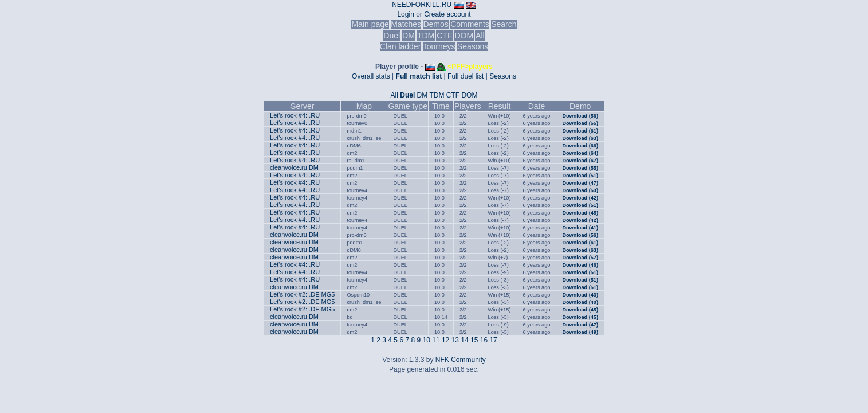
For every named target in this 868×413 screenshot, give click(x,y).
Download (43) (580, 295)
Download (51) (580, 176)
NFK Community (461, 360)
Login (405, 14)
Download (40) (580, 302)
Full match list (419, 76)
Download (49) (580, 332)
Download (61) (580, 131)
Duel (392, 36)
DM (409, 36)
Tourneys (439, 46)
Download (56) (580, 116)
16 (484, 340)
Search (504, 24)
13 (455, 340)
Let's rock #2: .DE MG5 (302, 294)
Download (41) (580, 228)
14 (464, 340)
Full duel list (466, 76)
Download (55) (580, 123)
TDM (426, 36)
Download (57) (580, 258)
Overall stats (371, 76)
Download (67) (580, 161)
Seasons (473, 46)
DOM (464, 36)
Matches (406, 24)
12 (445, 340)
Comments (470, 24)
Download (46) (580, 265)
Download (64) (580, 153)
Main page (370, 24)
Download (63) (580, 138)
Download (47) (580, 183)
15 (474, 340)
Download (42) (580, 198)
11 (436, 340)
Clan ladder (400, 46)
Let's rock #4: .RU (295, 115)
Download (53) (580, 190)
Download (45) (580, 213)
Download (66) (580, 146)
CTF (444, 36)
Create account (447, 14)
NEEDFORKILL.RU (422, 5)
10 (427, 340)
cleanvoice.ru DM (294, 167)
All (480, 36)
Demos (435, 24)
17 (493, 340)
